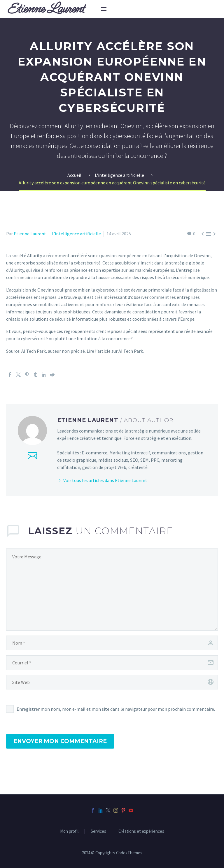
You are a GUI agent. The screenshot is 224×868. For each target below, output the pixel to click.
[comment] (112, 590)
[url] (112, 682)
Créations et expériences (141, 831)
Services (98, 831)
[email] (112, 663)
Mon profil (69, 831)
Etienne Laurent (30, 234)
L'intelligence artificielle (76, 234)
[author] (112, 643)
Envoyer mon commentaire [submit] (60, 741)
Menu (104, 9)
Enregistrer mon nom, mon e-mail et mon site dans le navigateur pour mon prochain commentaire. (116, 709)
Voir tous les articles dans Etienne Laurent (105, 480)
